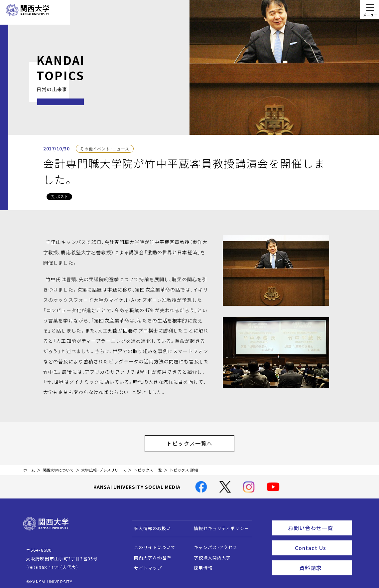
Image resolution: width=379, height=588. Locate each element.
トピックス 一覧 (148, 467)
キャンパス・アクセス (212, 544)
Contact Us (321, 542)
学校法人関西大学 (209, 554)
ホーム (29, 467)
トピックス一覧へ (196, 442)
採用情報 (200, 565)
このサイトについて (152, 544)
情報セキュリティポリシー (218, 525)
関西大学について (58, 467)
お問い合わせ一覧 (319, 523)
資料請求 (324, 560)
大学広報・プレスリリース (104, 467)
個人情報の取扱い (149, 525)
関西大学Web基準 (150, 554)
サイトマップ (145, 565)
